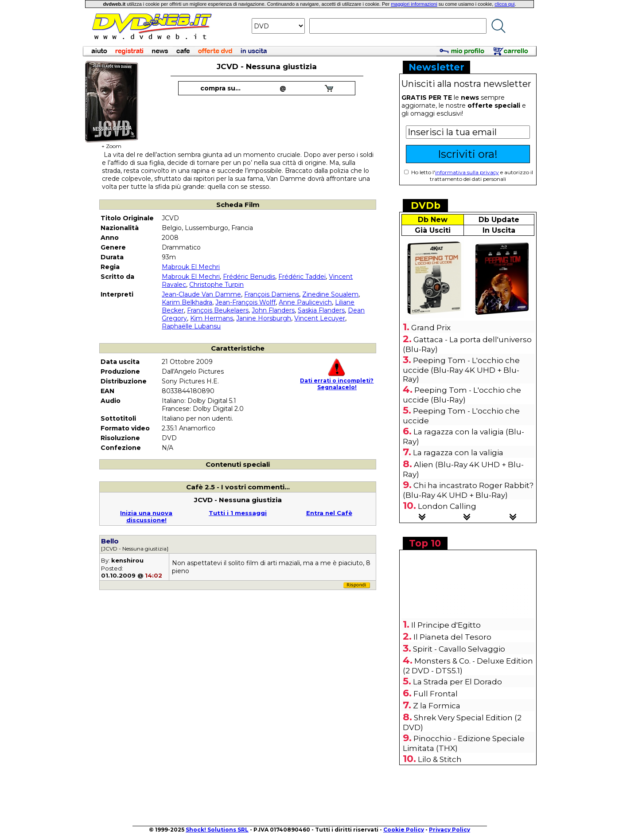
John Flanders (273, 310)
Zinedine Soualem (330, 294)
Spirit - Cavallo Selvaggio (459, 649)
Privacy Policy (450, 830)
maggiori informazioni (414, 4)
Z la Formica (437, 706)
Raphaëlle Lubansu (191, 326)
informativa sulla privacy (467, 172)
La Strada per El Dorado (457, 682)
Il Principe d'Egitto (446, 625)
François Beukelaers (218, 310)
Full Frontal (436, 694)
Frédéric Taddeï (302, 277)
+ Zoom (112, 143)
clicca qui (504, 4)
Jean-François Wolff (245, 302)
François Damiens (272, 294)
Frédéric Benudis (249, 277)
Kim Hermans (212, 318)
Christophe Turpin (216, 285)
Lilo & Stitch (440, 759)
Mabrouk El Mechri (191, 267)
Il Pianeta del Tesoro (452, 637)
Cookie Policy (404, 830)
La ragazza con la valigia (458, 453)
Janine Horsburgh (264, 318)
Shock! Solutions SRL (217, 830)
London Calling (447, 506)
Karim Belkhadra (187, 302)
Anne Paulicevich (305, 302)
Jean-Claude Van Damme (201, 294)
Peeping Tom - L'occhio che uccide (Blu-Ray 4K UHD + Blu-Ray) (461, 370)
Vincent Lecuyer (320, 318)
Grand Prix (431, 328)
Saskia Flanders (321, 310)
